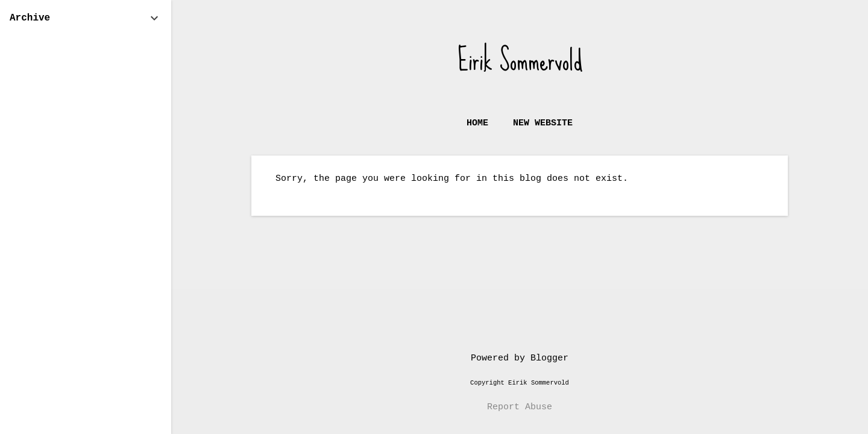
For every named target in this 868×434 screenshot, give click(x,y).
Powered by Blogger (520, 358)
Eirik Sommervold (520, 60)
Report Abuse (520, 407)
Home (477, 123)
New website (543, 123)
